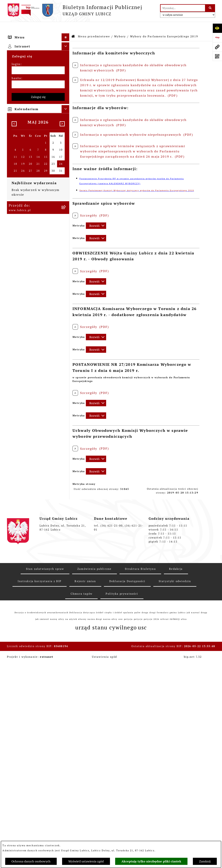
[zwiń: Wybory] (66, 80)
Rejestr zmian (85, 786)
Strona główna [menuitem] (21, 515)
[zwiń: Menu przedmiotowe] (66, 35)
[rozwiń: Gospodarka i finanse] (66, 306)
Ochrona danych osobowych (31, 861)
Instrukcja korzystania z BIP (39, 786)
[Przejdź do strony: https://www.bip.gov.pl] (217, 38)
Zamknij (205, 861)
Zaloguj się (38, 587)
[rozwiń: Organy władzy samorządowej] (66, 55)
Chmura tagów (82, 799)
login (16, 555)
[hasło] (38, 575)
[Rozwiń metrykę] (96, 215)
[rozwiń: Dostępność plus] (66, 476)
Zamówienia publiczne (94, 774)
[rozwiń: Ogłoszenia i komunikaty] (66, 401)
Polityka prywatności (122, 799)
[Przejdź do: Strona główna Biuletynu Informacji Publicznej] (73, 26)
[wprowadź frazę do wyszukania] (183, 8)
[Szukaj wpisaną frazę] (210, 8)
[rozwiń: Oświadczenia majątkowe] (66, 421)
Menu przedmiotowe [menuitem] (26, 35)
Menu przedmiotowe (94, 26)
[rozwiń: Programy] (66, 456)
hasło (16, 569)
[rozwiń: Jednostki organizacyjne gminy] (66, 376)
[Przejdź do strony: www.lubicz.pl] (217, 47)
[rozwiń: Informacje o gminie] (66, 45)
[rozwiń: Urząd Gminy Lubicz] (66, 217)
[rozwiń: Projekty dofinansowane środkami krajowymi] (66, 361)
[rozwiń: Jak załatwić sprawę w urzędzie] (66, 227)
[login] (38, 561)
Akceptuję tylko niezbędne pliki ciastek (151, 861)
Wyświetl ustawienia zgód (86, 861)
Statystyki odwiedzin (175, 786)
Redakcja (176, 774)
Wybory (120, 26)
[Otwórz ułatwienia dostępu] (217, 28)
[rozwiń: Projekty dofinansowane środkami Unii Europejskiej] (66, 346)
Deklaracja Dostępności (127, 786)
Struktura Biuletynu (140, 774)
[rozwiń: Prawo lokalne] (66, 207)
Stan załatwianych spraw (45, 774)
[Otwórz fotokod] (217, 56)
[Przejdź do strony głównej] (75, 10)
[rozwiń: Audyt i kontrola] (66, 411)
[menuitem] (38, 45)
